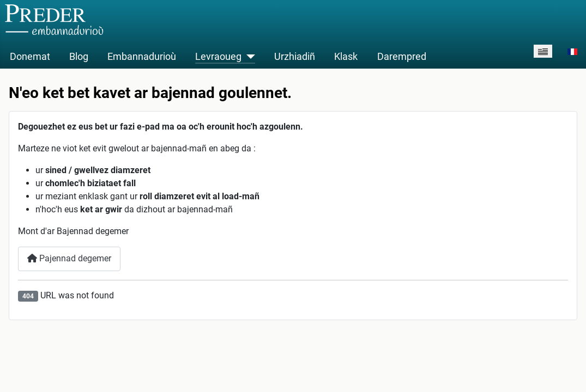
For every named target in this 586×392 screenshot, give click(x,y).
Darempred (402, 57)
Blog (79, 57)
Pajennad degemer (69, 258)
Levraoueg (218, 57)
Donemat (30, 57)
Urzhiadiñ (295, 57)
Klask (346, 57)
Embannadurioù (142, 57)
